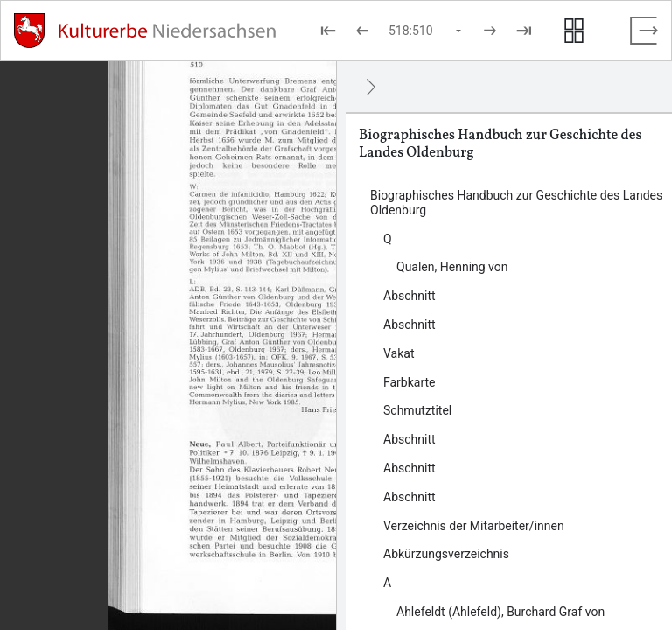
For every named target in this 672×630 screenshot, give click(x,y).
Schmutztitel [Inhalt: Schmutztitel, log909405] (417, 410)
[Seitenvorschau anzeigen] (574, 31)
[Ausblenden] (371, 87)
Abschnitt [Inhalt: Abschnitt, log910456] (409, 325)
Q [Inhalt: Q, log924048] (388, 239)
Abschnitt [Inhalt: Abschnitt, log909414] (409, 468)
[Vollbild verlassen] (644, 31)
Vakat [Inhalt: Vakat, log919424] (399, 353)
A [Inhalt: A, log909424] (387, 583)
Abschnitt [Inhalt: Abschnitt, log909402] (409, 296)
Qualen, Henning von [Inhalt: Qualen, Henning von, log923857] (452, 267)
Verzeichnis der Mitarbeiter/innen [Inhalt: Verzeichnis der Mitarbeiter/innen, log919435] (474, 526)
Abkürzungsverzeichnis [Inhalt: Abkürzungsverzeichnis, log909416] (446, 554)
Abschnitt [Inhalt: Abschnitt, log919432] (409, 497)
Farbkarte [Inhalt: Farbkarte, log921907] (409, 382)
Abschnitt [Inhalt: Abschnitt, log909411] (409, 439)
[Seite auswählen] (426, 31)
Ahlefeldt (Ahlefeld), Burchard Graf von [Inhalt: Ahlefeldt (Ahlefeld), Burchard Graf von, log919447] (500, 612)
